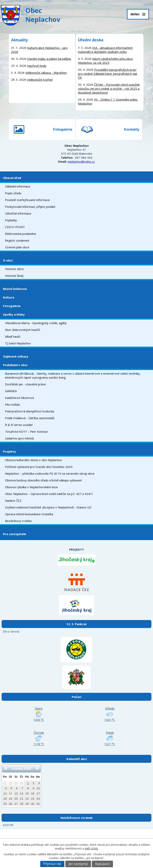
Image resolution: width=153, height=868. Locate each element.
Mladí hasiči (13, 336)
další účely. (92, 848)
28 (11, 783)
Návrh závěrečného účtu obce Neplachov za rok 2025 (105, 61)
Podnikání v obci (15, 365)
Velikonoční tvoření (40, 80)
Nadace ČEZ (13, 501)
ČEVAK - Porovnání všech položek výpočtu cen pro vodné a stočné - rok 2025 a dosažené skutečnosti (109, 88)
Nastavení (102, 864)
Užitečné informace (18, 213)
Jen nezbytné (78, 864)
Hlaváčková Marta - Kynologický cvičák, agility (36, 323)
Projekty (9, 451)
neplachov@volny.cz (81, 161)
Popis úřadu (13, 193)
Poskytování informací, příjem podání (30, 207)
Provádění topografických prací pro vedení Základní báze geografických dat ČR (108, 74)
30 (22, 783)
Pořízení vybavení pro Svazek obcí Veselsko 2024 (39, 467)
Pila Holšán (12, 404)
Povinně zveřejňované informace (27, 200)
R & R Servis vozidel (19, 425)
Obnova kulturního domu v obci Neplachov (34, 460)
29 (16, 783)
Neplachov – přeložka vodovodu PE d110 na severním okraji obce (50, 473)
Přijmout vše (52, 864)
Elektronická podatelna (20, 234)
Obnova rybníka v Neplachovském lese (31, 487)
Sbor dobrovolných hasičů (23, 330)
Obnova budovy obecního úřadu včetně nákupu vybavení (43, 480)
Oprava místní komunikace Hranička (29, 514)
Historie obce (14, 269)
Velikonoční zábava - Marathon (46, 73)
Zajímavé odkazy (16, 356)
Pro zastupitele (15, 534)
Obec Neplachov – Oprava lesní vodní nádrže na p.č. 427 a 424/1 (49, 494)
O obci (8, 260)
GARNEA (11, 391)
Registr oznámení (17, 240)
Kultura (9, 297)
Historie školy (14, 276)
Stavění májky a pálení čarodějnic (49, 59)
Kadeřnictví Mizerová (19, 398)
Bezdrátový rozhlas (18, 521)
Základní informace (18, 186)
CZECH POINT (15, 227)
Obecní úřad (12, 178)
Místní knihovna (15, 289)
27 (5, 783)
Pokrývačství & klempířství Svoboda (29, 411)
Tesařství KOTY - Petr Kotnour (26, 432)
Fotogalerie (63, 129)
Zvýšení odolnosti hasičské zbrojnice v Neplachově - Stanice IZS (48, 507)
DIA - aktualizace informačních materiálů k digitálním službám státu (105, 50)
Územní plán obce (17, 247)
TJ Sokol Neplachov (18, 343)
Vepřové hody (37, 66)
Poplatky (11, 220)
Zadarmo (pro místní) (19, 438)
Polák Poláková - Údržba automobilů (30, 418)
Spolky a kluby (14, 314)
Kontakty (132, 129)
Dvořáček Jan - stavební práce (25, 384)
